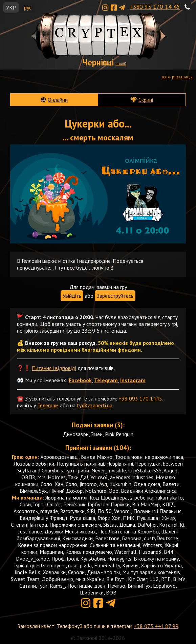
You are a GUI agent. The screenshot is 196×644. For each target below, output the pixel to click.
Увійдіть (72, 296)
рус (28, 7)
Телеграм (48, 405)
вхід (166, 77)
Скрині (146, 100)
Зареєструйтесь (115, 296)
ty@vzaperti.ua (95, 405)
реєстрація (182, 77)
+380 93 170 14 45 (155, 7)
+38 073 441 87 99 (156, 626)
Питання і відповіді (54, 368)
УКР (11, 7)
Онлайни (58, 100)
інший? (121, 64)
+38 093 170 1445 (140, 398)
